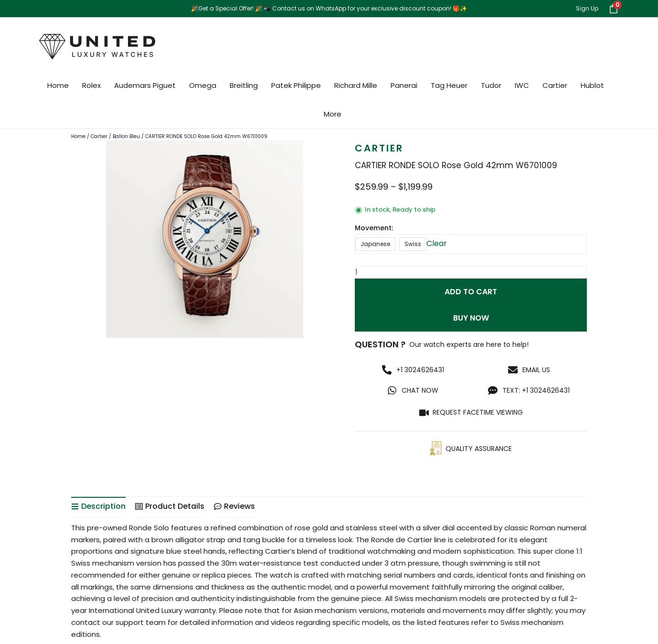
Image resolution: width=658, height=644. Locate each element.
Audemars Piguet (145, 85)
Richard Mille (356, 85)
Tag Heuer (449, 85)
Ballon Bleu (126, 136)
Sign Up (587, 8)
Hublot (592, 85)
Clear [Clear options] (437, 243)
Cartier (555, 85)
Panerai (404, 85)
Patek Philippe (296, 85)
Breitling (244, 85)
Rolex (91, 85)
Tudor (491, 85)
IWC (522, 85)
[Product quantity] (471, 272)
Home (58, 85)
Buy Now (471, 318)
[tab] (98, 507)
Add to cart (471, 292)
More (333, 114)
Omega (203, 85)
